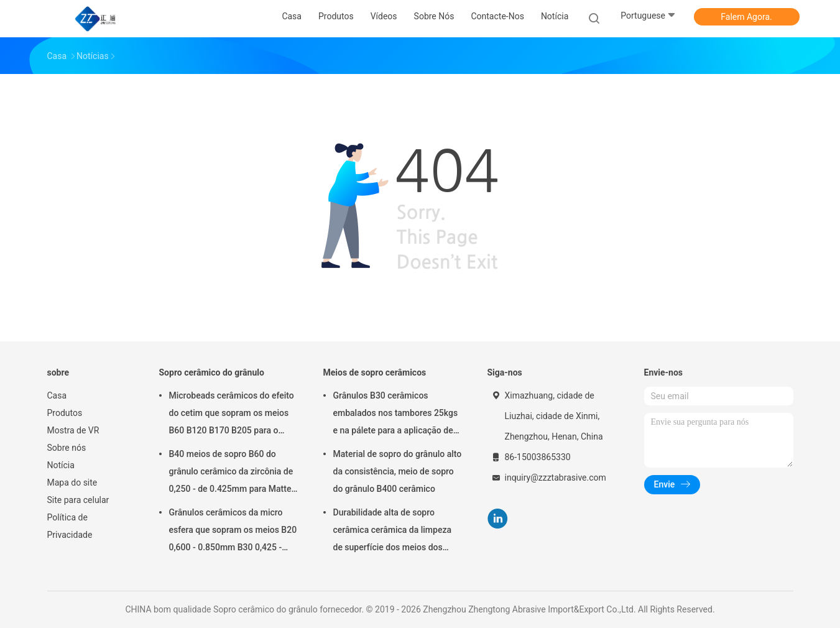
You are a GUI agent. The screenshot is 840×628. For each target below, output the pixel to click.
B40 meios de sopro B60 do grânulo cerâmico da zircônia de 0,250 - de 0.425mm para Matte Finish (231, 473)
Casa (57, 395)
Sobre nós (67, 448)
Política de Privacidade (70, 526)
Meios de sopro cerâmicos (375, 372)
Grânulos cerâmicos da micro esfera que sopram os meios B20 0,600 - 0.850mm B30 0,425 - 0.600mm (233, 532)
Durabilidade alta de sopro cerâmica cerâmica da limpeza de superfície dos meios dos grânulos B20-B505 (393, 532)
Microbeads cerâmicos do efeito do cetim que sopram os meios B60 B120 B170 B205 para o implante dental (232, 415)
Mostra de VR (73, 430)
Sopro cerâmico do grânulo (212, 372)
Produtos (65, 413)
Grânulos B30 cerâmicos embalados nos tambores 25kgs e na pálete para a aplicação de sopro (396, 415)
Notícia (61, 465)
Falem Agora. (746, 17)
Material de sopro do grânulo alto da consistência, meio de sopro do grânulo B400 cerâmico (398, 471)
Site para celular (78, 500)
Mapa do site (72, 483)
